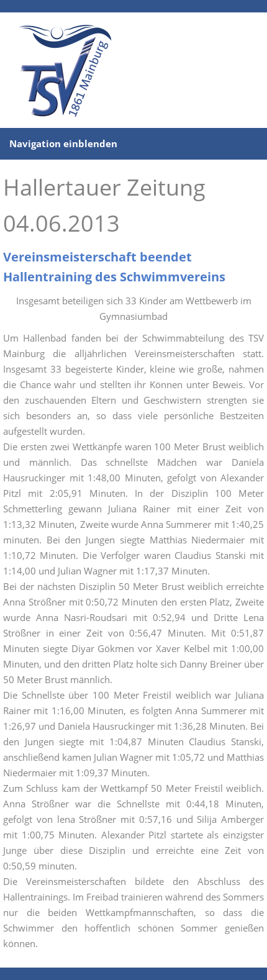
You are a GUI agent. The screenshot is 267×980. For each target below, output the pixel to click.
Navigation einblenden (63, 143)
